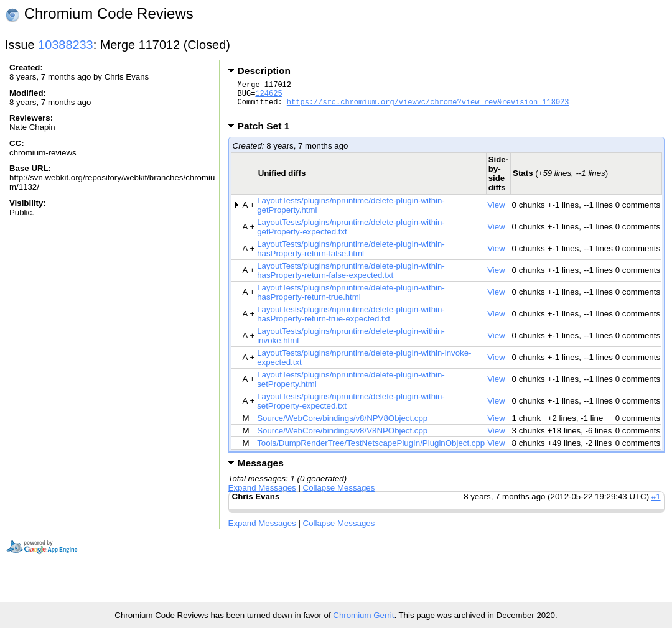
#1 (656, 504)
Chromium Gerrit (363, 615)
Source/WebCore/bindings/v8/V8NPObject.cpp (342, 438)
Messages (261, 470)
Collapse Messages (339, 495)
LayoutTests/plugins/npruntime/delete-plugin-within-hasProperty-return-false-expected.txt (351, 278)
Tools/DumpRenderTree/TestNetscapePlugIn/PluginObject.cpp (371, 450)
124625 (268, 97)
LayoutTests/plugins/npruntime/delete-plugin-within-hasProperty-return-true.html (351, 300)
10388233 (66, 45)
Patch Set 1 (268, 133)
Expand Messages (262, 495)
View (496, 212)
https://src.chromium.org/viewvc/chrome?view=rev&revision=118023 (428, 107)
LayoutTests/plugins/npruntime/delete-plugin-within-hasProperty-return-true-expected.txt (351, 321)
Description (264, 71)
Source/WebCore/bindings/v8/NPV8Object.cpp (342, 426)
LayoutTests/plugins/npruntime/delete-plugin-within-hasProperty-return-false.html (351, 256)
